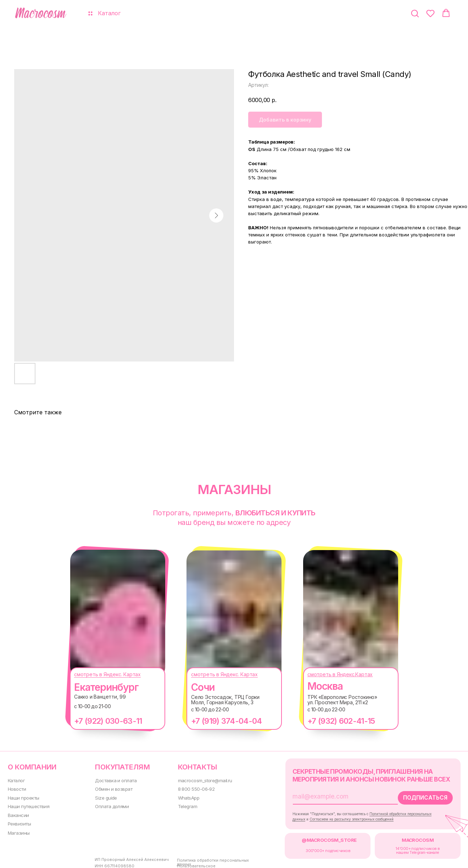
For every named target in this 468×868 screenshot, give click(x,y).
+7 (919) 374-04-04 (219, 721)
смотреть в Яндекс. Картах (100, 674)
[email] (329, 795)
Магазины (18, 830)
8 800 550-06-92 (190, 788)
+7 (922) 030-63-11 (101, 721)
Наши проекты (23, 796)
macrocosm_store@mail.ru (200, 780)
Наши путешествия (27, 804)
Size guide (103, 796)
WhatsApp (183, 796)
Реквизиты (18, 821)
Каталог (16, 780)
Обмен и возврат (110, 788)
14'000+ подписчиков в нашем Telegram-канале (405, 847)
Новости (16, 788)
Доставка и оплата (112, 780)
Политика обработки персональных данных (207, 859)
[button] (415, 13)
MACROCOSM (405, 837)
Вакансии (17, 813)
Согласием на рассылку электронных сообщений (343, 817)
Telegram (182, 804)
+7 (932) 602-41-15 (334, 721)
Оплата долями (108, 804)
